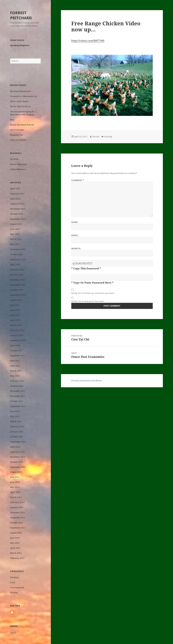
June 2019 (15, 310)
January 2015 (17, 432)
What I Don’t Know (19, 101)
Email (75, 235)
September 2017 (18, 356)
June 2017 (15, 361)
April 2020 (15, 265)
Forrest (96, 137)
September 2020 (18, 260)
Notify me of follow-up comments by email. (93, 293)
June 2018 (15, 345)
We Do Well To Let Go (20, 106)
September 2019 (18, 295)
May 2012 (15, 543)
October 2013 (17, 462)
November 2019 (18, 285)
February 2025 (17, 194)
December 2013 (18, 457)
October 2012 (17, 523)
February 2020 (17, 270)
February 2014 (17, 452)
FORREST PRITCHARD (21, 15)
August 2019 (16, 300)
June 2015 (15, 411)
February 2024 (17, 204)
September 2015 (18, 406)
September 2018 (18, 340)
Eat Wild (14, 159)
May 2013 (15, 487)
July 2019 (15, 305)
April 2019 (15, 320)
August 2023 (16, 224)
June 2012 (15, 538)
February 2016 (17, 381)
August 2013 (16, 472)
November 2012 (18, 518)
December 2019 (18, 280)
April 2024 (15, 199)
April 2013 (15, 492)
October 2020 (17, 254)
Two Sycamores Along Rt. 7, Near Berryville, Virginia (23, 113)
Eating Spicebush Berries (22, 125)
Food (13, 582)
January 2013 (17, 507)
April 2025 (15, 189)
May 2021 (15, 244)
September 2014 (18, 442)
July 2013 (15, 477)
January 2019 (17, 335)
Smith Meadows (18, 169)
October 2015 (17, 401)
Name (75, 222)
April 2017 (15, 366)
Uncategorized (17, 588)
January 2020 (17, 275)
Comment (78, 180)
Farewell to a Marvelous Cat (24, 96)
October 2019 (17, 290)
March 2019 (16, 325)
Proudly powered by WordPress (86, 381)
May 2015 (15, 416)
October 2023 (17, 214)
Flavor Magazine (18, 164)
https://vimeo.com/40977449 (88, 41)
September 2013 (18, 467)
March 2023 (16, 239)
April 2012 (15, 548)
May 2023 (15, 234)
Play (12, 120)
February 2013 (17, 502)
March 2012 (16, 553)
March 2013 (16, 497)
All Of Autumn (17, 130)
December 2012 (18, 513)
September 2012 (18, 528)
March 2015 (16, 421)
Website (76, 249)
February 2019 (17, 330)
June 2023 (15, 229)
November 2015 (18, 396)
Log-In (13, 632)
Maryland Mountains (20, 91)
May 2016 (15, 376)
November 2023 (18, 209)
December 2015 (18, 391)
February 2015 (17, 427)
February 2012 (17, 558)
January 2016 (17, 386)
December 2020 (18, 249)
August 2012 (16, 533)
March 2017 (16, 371)
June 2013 (15, 482)
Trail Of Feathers (18, 140)
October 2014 (17, 437)
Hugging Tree (17, 135)
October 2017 (17, 351)
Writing (14, 593)
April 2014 (15, 447)
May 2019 (15, 315)
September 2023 (18, 219)
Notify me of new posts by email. (88, 301)
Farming (14, 577)
